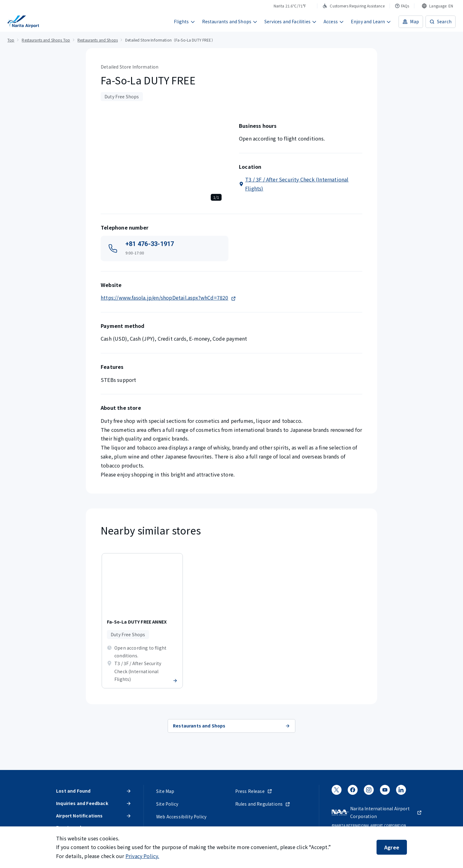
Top (11, 40)
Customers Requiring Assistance (353, 6)
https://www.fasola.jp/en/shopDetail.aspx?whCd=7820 (168, 298)
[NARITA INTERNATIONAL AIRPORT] (23, 22)
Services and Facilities (291, 21)
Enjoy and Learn (371, 21)
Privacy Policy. (142, 856)
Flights (184, 21)
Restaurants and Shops (230, 21)
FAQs (402, 6)
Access (334, 21)
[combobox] (437, 6)
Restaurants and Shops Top (46, 40)
